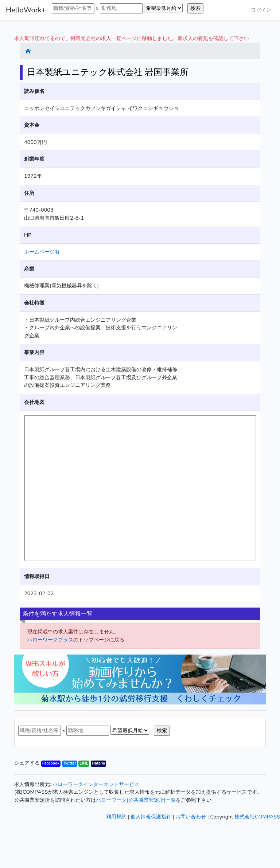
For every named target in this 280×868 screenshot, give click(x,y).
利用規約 (116, 817)
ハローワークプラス (50, 640)
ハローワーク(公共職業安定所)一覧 (136, 800)
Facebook (51, 763)
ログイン (261, 10)
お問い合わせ (191, 817)
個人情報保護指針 (151, 817)
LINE (84, 763)
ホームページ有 (42, 252)
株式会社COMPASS (257, 817)
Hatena (98, 763)
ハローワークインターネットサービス (96, 784)
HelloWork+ (26, 10)
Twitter (70, 763)
